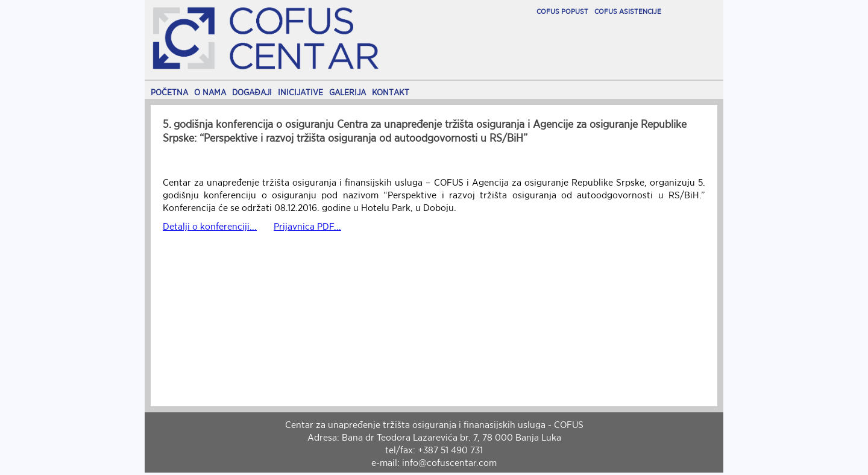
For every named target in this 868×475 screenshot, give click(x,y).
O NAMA (210, 92)
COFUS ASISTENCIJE (628, 11)
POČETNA (169, 92)
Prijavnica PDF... (307, 226)
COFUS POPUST (562, 11)
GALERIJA (348, 92)
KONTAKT (391, 92)
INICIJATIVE (300, 92)
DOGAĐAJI (252, 92)
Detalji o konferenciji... (210, 226)
